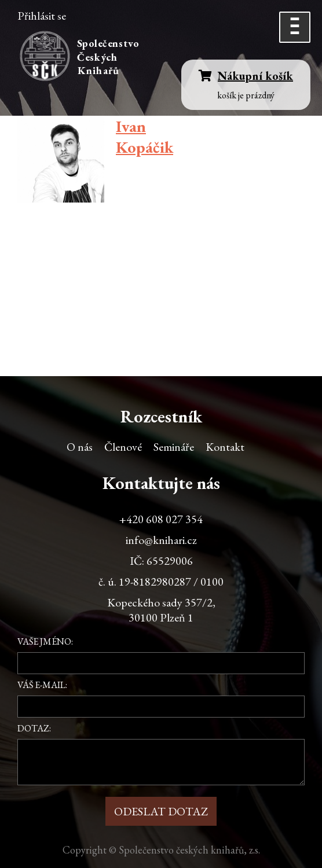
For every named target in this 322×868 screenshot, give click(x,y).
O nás (80, 447)
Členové (123, 447)
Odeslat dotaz (161, 811)
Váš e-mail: (42, 685)
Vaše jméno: (45, 641)
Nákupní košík (246, 76)
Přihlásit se (42, 16)
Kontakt (225, 447)
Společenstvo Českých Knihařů (110, 57)
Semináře (174, 447)
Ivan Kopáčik (144, 137)
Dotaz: (34, 728)
